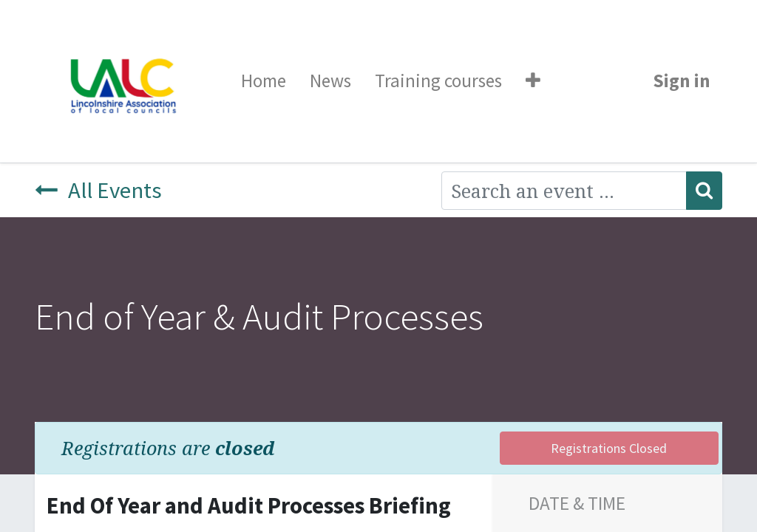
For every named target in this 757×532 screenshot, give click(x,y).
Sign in (682, 81)
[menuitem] (264, 81)
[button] (533, 81)
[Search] (704, 191)
